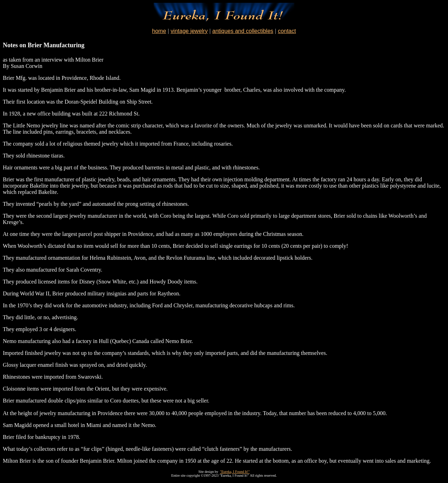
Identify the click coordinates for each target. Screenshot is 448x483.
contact (287, 31)
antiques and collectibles (243, 31)
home (159, 31)
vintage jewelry (189, 31)
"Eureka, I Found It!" (235, 472)
